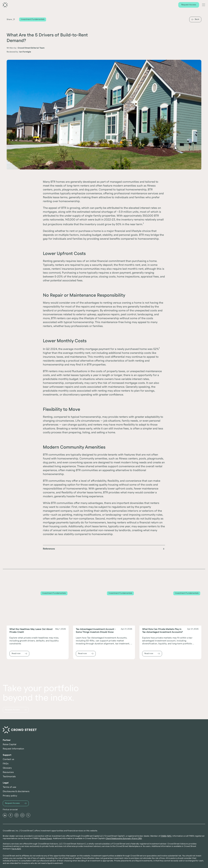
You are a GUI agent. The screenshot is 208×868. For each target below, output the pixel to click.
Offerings (149, 5)
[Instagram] (20, 794)
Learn (172, 5)
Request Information (89, 753)
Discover (161, 5)
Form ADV (35, 851)
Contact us (124, 749)
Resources (124, 762)
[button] (104, 551)
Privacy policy (165, 757)
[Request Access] (104, 5)
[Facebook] (15, 794)
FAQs (121, 753)
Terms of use (165, 749)
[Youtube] (26, 794)
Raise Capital (85, 749)
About (181, 5)
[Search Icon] (199, 5)
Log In (190, 5)
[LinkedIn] (9, 794)
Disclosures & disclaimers (172, 753)
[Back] (195, 19)
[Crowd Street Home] (24, 747)
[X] (32, 794)
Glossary (123, 757)
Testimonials (125, 766)
